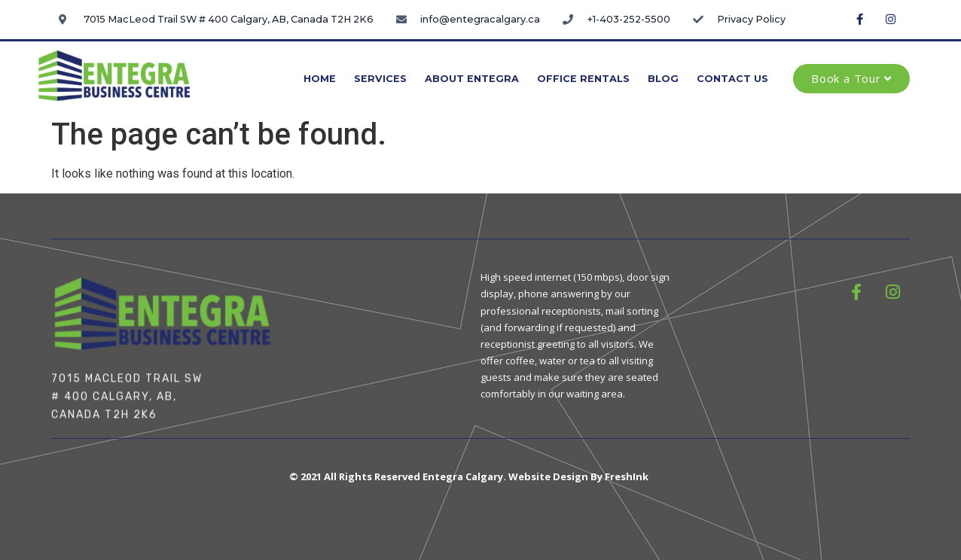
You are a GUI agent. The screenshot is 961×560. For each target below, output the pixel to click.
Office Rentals (583, 79)
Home (320, 79)
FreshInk (627, 476)
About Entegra (472, 79)
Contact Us (732, 79)
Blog (663, 79)
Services (380, 79)
